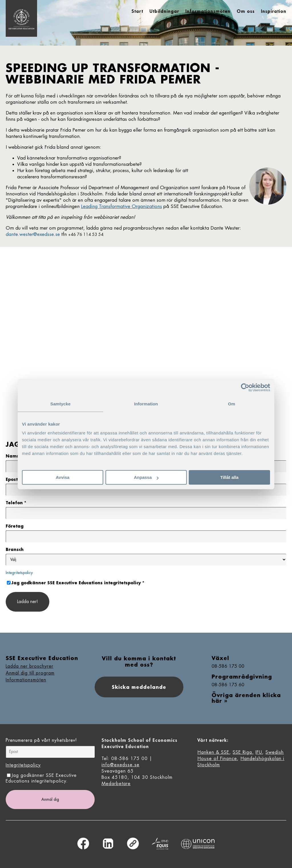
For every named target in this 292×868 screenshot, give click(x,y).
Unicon (198, 844)
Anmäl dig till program (30, 673)
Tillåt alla (230, 477)
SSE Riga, (243, 752)
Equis (160, 844)
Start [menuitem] (137, 11)
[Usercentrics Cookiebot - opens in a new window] (245, 387)
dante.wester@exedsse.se (33, 234)
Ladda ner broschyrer (30, 666)
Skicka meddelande (139, 687)
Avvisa (63, 477)
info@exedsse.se (120, 765)
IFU (259, 752)
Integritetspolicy (19, 573)
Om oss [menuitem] (246, 11)
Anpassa (146, 477)
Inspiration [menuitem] (274, 11)
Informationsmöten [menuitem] (208, 11)
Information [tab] (146, 404)
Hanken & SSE (213, 752)
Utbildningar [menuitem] (164, 11)
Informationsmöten (26, 680)
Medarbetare (116, 784)
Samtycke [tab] (61, 404)
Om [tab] (231, 404)
